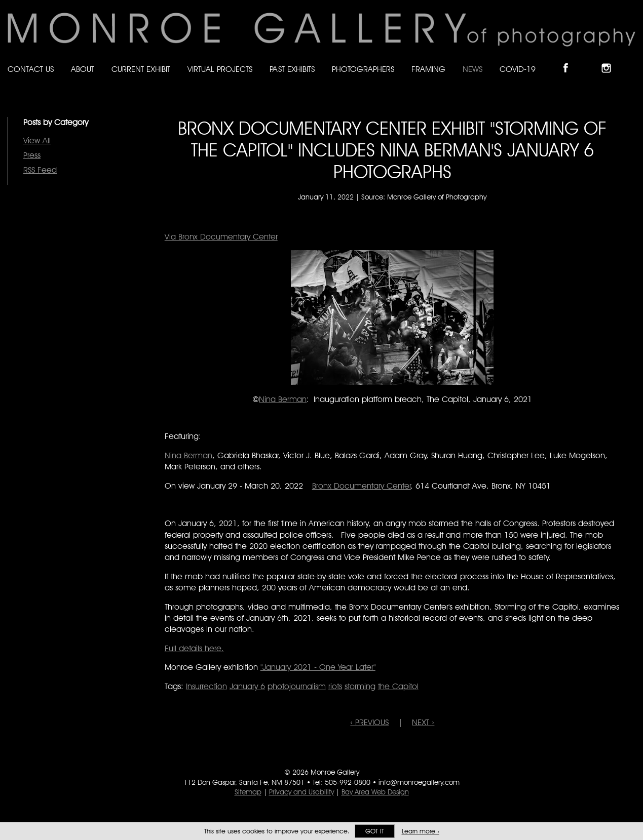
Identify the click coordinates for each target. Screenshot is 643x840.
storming (360, 686)
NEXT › (423, 722)
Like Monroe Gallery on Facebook (570, 59)
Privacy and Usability (301, 792)
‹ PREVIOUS (369, 722)
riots (335, 686)
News (472, 69)
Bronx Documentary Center (362, 486)
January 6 (247, 686)
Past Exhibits (292, 69)
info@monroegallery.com (419, 782)
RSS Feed (40, 170)
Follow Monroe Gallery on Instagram (611, 59)
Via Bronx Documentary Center (221, 237)
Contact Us (31, 69)
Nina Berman (283, 399)
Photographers (363, 69)
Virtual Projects (220, 69)
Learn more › (421, 831)
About (83, 69)
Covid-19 (518, 69)
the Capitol (398, 686)
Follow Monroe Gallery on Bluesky (591, 59)
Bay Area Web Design (375, 792)
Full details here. (194, 648)
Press (32, 155)
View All (37, 141)
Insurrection (206, 686)
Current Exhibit (141, 69)
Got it (375, 831)
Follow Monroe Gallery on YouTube (631, 59)
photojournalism (297, 686)
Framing (428, 69)
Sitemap (248, 792)
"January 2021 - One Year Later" (318, 667)
